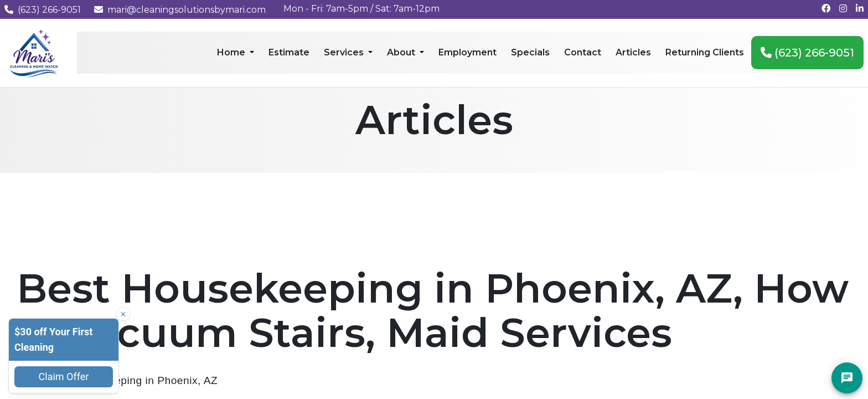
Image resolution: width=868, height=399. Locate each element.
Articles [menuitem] (633, 52)
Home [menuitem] (232, 52)
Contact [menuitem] (583, 52)
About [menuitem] (402, 52)
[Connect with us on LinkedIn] (860, 9)
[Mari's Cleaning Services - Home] (34, 52)
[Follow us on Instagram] (843, 9)
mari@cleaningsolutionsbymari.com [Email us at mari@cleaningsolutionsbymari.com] (180, 10)
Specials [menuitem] (530, 52)
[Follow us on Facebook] (826, 9)
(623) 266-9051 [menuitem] (807, 53)
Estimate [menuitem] (289, 52)
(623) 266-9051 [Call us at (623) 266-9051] (43, 10)
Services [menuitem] (345, 52)
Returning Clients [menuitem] (705, 52)
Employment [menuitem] (467, 52)
